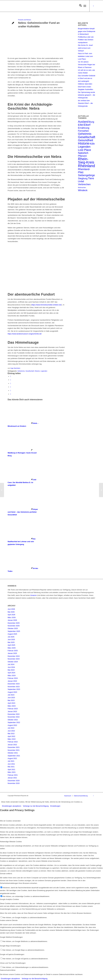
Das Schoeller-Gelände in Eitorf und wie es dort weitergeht (87, 78)
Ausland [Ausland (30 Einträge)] (83, 122)
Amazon (33, 595)
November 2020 (14, 783)
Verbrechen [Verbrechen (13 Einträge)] (84, 184)
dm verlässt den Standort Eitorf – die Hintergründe (85, 103)
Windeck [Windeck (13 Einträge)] (83, 190)
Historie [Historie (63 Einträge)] (84, 143)
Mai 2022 (11, 734)
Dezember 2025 (14, 623)
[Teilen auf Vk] (11, 387)
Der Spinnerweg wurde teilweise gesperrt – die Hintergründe (86, 95)
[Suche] (79, 6)
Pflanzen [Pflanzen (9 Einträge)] (82, 156)
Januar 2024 (12, 681)
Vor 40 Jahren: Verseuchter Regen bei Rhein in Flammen (86, 65)
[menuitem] (79, 6)
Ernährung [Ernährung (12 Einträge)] (84, 128)
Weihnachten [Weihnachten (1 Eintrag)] (82, 187)
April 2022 (12, 736)
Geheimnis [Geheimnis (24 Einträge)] (85, 134)
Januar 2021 (12, 778)
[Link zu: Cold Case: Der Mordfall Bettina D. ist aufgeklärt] (22, 482)
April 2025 (12, 645)
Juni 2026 (11, 609)
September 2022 (14, 722)
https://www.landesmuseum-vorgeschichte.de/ (25, 334)
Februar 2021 (13, 775)
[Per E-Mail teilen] (11, 394)
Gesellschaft (30, 371)
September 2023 (14, 689)
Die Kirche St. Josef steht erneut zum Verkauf (85, 48)
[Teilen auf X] (11, 380)
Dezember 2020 (14, 781)
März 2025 (12, 648)
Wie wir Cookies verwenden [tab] (10, 821)
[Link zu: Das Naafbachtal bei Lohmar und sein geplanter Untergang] (22, 542)
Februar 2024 (13, 678)
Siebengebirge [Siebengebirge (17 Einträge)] (86, 175)
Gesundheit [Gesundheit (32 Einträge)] (85, 140)
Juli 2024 (11, 664)
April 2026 (12, 615)
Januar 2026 (12, 620)
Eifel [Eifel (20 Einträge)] (81, 125)
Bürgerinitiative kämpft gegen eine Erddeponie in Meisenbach (87, 31)
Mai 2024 (11, 670)
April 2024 (12, 673)
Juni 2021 (11, 764)
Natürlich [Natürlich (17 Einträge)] (83, 153)
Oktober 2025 (13, 628)
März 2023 (12, 706)
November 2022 (14, 717)
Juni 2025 (11, 640)
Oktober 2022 (13, 720)
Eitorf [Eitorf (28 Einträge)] (87, 125)
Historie (37, 371)
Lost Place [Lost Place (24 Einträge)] (84, 150)
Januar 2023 (12, 711)
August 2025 (12, 634)
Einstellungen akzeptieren (12, 806)
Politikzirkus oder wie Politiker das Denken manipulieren (86, 40)
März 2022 (12, 739)
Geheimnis (21, 371)
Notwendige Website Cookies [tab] (11, 842)
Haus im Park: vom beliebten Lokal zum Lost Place (85, 56)
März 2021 (12, 772)
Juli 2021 (11, 761)
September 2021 (14, 756)
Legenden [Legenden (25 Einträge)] (84, 147)
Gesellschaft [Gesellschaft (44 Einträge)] (87, 137)
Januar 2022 (12, 745)
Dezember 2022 (14, 714)
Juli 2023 (11, 695)
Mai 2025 (11, 642)
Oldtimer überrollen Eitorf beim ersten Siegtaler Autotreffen (86, 87)
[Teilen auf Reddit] (11, 391)
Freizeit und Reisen (25, 20)
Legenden (44, 371)
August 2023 (12, 692)
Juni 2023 (11, 698)
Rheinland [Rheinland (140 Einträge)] (86, 166)
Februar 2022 (13, 742)
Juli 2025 (11, 637)
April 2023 (12, 703)
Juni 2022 (11, 731)
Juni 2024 (11, 667)
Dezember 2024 (14, 656)
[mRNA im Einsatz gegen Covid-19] (101, 490)
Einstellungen (55, 806)
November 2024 (14, 659)
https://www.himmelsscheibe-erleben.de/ (46, 305)
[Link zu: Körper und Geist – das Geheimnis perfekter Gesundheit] (23, 512)
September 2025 (14, 631)
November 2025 (14, 626)
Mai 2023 (11, 700)
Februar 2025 (13, 651)
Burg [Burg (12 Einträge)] (92, 122)
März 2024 (12, 675)
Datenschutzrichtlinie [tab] (8, 970)
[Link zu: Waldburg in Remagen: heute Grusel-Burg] (22, 453)
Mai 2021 (11, 767)
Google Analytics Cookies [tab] (9, 899)
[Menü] (85, 6)
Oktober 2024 (13, 662)
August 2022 (12, 725)
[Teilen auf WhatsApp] (11, 383)
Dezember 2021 (14, 747)
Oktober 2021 (13, 753)
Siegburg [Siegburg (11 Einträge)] (83, 178)
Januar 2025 (12, 653)
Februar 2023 (13, 709)
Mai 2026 (11, 612)
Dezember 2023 (14, 684)
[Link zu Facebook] (93, 6)
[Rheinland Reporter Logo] (27, 6)
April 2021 (12, 769)
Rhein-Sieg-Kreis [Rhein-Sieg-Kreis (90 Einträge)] (86, 161)
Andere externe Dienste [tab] (9, 920)
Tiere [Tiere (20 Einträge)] (91, 178)
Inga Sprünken (15, 368)
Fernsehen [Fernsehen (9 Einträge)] (83, 131)
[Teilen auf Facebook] (11, 376)
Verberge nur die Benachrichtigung (36, 806)
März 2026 (12, 617)
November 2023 (14, 687)
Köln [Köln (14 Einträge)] (92, 144)
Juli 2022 (11, 728)
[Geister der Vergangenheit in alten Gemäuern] (2, 490)
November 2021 (14, 750)
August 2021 (12, 758)
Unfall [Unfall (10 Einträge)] (81, 181)
